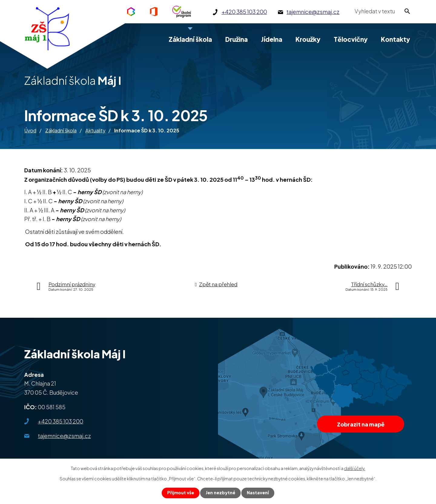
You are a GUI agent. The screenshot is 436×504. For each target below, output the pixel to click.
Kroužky (308, 39)
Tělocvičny (351, 39)
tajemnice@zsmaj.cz (64, 436)
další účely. (355, 468)
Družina (236, 39)
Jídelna (272, 39)
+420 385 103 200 (61, 421)
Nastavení (258, 493)
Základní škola (61, 130)
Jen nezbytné (220, 493)
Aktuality (95, 130)
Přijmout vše (181, 493)
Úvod (30, 130)
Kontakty (395, 39)
